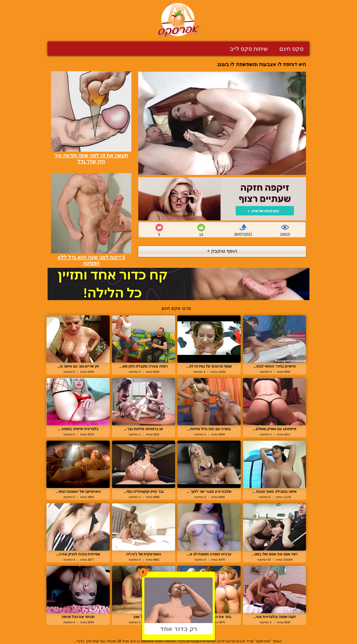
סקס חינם (291, 49)
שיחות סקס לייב (249, 49)
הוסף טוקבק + (222, 251)
